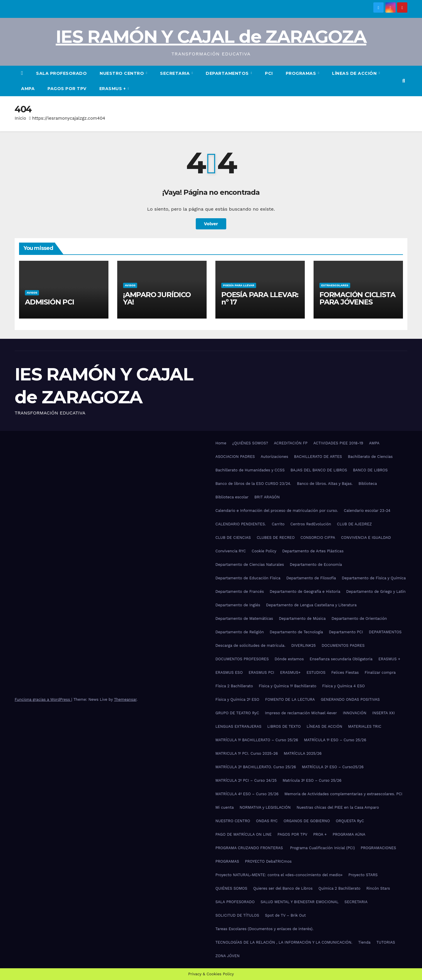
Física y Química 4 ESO (343, 686)
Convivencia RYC (231, 551)
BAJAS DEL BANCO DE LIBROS (319, 470)
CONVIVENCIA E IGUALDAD (366, 538)
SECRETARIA (176, 73)
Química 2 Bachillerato (340, 888)
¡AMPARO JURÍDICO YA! (157, 298)
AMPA (28, 89)
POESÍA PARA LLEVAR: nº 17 (260, 298)
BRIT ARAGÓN (267, 497)
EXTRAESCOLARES (335, 285)
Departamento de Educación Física (248, 578)
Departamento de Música (302, 618)
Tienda (364, 942)
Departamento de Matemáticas (244, 618)
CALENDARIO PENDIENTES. (241, 524)
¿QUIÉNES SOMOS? (250, 443)
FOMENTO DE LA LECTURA (290, 699)
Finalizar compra (380, 672)
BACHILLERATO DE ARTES (318, 457)
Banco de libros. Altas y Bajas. (325, 484)
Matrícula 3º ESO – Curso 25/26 (312, 780)
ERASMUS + (113, 89)
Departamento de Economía (316, 565)
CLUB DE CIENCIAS (233, 538)
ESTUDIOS (316, 672)
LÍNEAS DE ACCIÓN (355, 73)
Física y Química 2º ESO (237, 699)
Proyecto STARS (363, 875)
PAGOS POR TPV (67, 89)
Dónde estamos (289, 659)
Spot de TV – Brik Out (285, 915)
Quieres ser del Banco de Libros (283, 888)
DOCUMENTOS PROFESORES (242, 659)
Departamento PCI (346, 632)
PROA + (320, 834)
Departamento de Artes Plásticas (313, 551)
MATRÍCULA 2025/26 (303, 753)
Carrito (278, 524)
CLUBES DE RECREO (276, 538)
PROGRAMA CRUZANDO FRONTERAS (250, 848)
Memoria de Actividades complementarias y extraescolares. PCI (343, 794)
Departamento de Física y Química (374, 578)
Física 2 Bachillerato (234, 686)
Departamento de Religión (240, 632)
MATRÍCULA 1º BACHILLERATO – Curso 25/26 (257, 740)
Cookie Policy (264, 551)
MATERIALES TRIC (365, 726)
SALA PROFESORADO (61, 73)
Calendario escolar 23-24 (367, 511)
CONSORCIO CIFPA (318, 538)
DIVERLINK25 (303, 645)
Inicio (20, 118)
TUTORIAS (386, 942)
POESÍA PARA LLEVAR (239, 285)
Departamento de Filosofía (311, 578)
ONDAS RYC (267, 821)
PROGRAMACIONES (378, 848)
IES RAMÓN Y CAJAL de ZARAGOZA (211, 37)
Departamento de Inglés (238, 605)
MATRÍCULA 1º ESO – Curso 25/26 (335, 740)
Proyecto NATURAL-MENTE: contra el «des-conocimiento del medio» (279, 875)
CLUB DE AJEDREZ (354, 524)
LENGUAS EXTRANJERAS (238, 726)
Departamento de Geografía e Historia (305, 591)
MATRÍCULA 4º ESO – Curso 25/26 (247, 794)
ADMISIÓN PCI (50, 302)
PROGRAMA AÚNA (349, 834)
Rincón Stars (378, 888)
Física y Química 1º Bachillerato (287, 686)
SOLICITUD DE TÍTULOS (237, 915)
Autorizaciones (275, 457)
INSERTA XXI (383, 713)
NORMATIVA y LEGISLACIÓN (265, 807)
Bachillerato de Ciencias (370, 457)
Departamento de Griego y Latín (376, 591)
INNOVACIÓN (355, 713)
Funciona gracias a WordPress (43, 699)
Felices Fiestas (345, 672)
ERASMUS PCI (261, 672)
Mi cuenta (225, 807)
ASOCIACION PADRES (235, 457)
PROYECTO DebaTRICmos (268, 861)
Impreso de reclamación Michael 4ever (301, 713)
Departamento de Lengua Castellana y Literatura (311, 605)
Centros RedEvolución (311, 524)
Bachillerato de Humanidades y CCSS (250, 470)
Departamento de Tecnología (296, 632)
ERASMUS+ (290, 672)
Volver (211, 224)
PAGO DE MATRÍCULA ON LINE (244, 834)
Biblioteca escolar (232, 497)
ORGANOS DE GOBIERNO (307, 821)
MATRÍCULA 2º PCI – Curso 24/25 (246, 780)
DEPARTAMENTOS (228, 73)
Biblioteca (368, 484)
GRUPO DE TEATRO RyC (237, 713)
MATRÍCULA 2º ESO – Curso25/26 (333, 767)
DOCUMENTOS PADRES (343, 645)
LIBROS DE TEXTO (284, 726)
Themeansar (125, 699)
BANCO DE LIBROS (370, 470)
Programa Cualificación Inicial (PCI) (323, 848)
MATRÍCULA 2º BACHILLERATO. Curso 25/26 (256, 767)
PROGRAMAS (302, 73)
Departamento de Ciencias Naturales (250, 565)
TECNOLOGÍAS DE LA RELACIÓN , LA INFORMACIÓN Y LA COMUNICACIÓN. (284, 942)
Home (221, 443)
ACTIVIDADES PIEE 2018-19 (338, 443)
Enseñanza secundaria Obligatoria (341, 659)
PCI (269, 73)
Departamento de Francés (240, 591)
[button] (404, 81)
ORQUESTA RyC (350, 821)
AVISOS (32, 293)
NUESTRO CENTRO (122, 73)
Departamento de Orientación (359, 618)
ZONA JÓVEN (228, 956)
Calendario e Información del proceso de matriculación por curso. (277, 511)
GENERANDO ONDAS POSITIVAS (350, 699)
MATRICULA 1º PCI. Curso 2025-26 (247, 753)
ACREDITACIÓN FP (291, 443)
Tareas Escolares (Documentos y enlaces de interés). (264, 929)
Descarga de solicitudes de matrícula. (250, 645)
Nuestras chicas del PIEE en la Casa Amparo (338, 807)
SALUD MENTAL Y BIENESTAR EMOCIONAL (300, 902)
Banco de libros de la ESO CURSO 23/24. (253, 484)
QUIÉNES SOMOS (231, 888)
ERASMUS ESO (229, 672)
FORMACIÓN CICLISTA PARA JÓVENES (357, 298)
